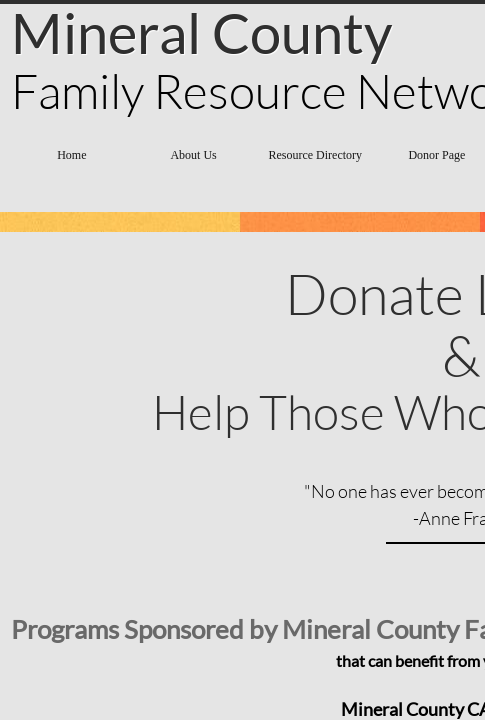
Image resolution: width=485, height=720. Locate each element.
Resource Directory (315, 155)
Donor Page (436, 155)
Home (71, 155)
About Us (193, 155)
